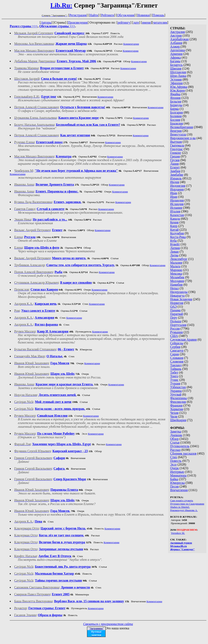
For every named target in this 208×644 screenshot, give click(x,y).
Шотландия (178, 72)
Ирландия (177, 200)
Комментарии (131, 44)
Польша (176, 321)
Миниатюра (178, 475)
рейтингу (124, 22)
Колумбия (177, 233)
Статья (175, 442)
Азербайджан (180, 39)
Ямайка (175, 94)
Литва (174, 255)
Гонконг (176, 153)
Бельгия (176, 101)
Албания (176, 43)
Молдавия (177, 281)
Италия (175, 211)
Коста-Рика (178, 237)
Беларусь (177, 65)
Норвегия (177, 303)
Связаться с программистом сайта (108, 624)
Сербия (175, 347)
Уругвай (176, 394)
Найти (94, 15)
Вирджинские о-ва (183, 138)
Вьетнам (176, 142)
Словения (177, 361)
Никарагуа (177, 296)
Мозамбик (177, 277)
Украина (176, 391)
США (174, 336)
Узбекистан (178, 387)
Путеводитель (180, 446)
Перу (174, 318)
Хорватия (177, 409)
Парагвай (177, 314)
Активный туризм (181, 543)
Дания (175, 164)
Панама (175, 310)
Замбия (175, 171)
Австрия (176, 36)
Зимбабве (177, 175)
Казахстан (177, 215)
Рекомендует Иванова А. (184, 510)
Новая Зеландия (181, 299)
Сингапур (177, 350)
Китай (174, 230)
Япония (175, 98)
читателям (160, 22)
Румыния (177, 332)
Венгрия (176, 131)
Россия (175, 329)
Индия (175, 182)
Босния (175, 120)
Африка (176, 57)
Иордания (177, 189)
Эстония (176, 79)
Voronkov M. (178, 533)
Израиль (176, 178)
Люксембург (179, 259)
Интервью (177, 472)
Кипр (174, 226)
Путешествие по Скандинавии (187, 504)
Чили (174, 416)
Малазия (176, 263)
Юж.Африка (179, 87)
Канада (175, 219)
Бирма (175, 109)
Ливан (174, 252)
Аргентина (178, 50)
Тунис (174, 380)
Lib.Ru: (61, 5)
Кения (174, 222)
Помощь (158, 15)
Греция (175, 156)
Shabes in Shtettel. (180, 507)
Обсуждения (126, 15)
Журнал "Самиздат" (183, 549)
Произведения (78, 22)
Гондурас (177, 149)
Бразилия (177, 123)
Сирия (175, 354)
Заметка (176, 431)
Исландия (177, 204)
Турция (175, 383)
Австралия (178, 32)
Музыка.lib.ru (179, 546)
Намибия (176, 285)
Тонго (174, 376)
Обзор (174, 439)
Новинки (144, 15)
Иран (174, 197)
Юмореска (178, 483)
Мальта (175, 266)
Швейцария (178, 420)
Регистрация (78, 15)
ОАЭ (173, 307)
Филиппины (179, 398)
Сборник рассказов (183, 453)
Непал (174, 288)
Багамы (175, 61)
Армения (176, 54)
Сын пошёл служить (182, 500)
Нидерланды (179, 292)
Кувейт (175, 244)
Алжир (175, 46)
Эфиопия (177, 83)
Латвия (175, 248)
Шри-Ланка (178, 76)
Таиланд (176, 365)
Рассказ (175, 450)
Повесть (176, 461)
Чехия (174, 413)
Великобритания (182, 127)
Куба (174, 241)
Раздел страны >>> (24, 26)
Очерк (174, 468)
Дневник (176, 435)
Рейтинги (108, 15)
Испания (176, 208)
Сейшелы (177, 343)
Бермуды (176, 105)
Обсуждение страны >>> (57, 26)
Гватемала (177, 145)
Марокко (176, 270)
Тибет (174, 372)
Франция (176, 405)
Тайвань (176, 369)
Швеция (176, 68)
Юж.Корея (178, 90)
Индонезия (178, 186)
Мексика (176, 274)
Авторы (46, 22)
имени (146, 22)
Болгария (177, 112)
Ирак (174, 193)
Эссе (173, 464)
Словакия (177, 358)
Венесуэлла (178, 134)
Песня (174, 486)
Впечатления (179, 490)
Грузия (175, 160)
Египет (175, 167)
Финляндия (178, 402)
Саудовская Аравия (184, 339)
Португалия (178, 325)
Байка (174, 479)
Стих (174, 457)
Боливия (176, 116)
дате (136, 22)
